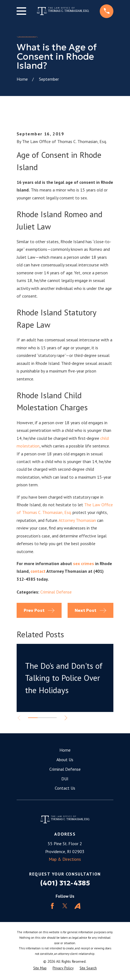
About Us (65, 760)
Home (65, 750)
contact (38, 571)
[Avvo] (77, 906)
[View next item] (66, 718)
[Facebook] (52, 906)
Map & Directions (65, 859)
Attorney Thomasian (77, 520)
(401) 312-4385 (65, 883)
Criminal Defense (56, 592)
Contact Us (65, 788)
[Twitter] (65, 906)
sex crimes (84, 563)
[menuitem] (40, 968)
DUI (65, 779)
